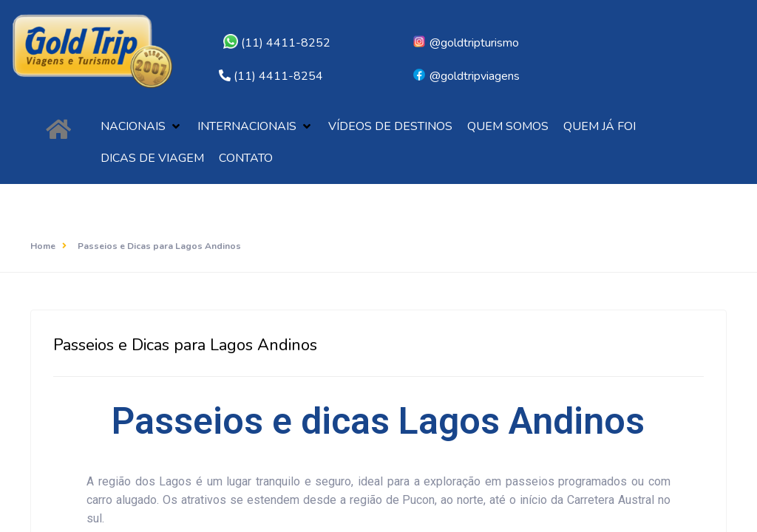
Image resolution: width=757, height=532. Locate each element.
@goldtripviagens (466, 76)
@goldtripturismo (465, 43)
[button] (142, 127)
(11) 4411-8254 (278, 76)
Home (43, 246)
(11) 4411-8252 (277, 43)
